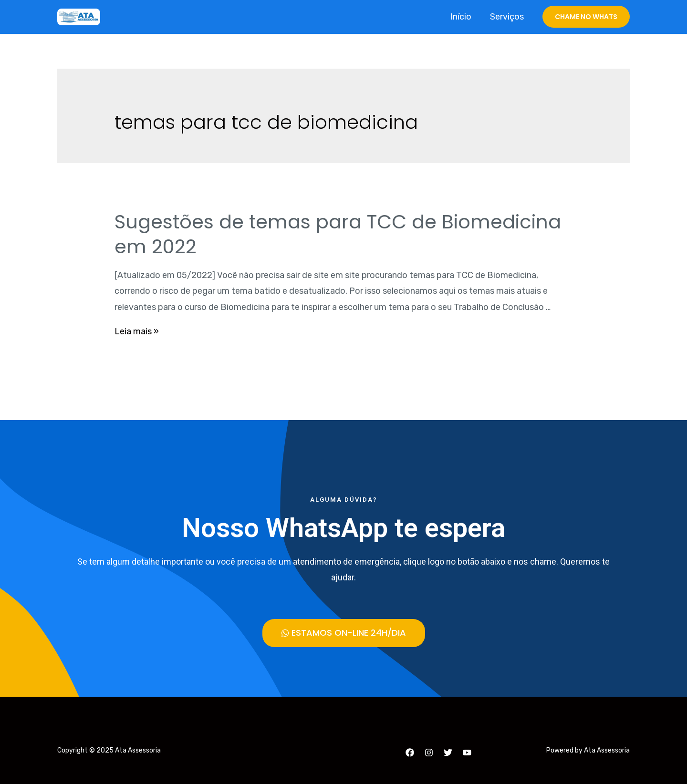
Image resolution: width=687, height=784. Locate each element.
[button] (344, 633)
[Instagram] (429, 753)
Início (463, 17)
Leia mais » (137, 331)
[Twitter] (448, 753)
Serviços (507, 17)
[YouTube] (467, 753)
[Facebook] (410, 753)
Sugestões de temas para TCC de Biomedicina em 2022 (338, 234)
